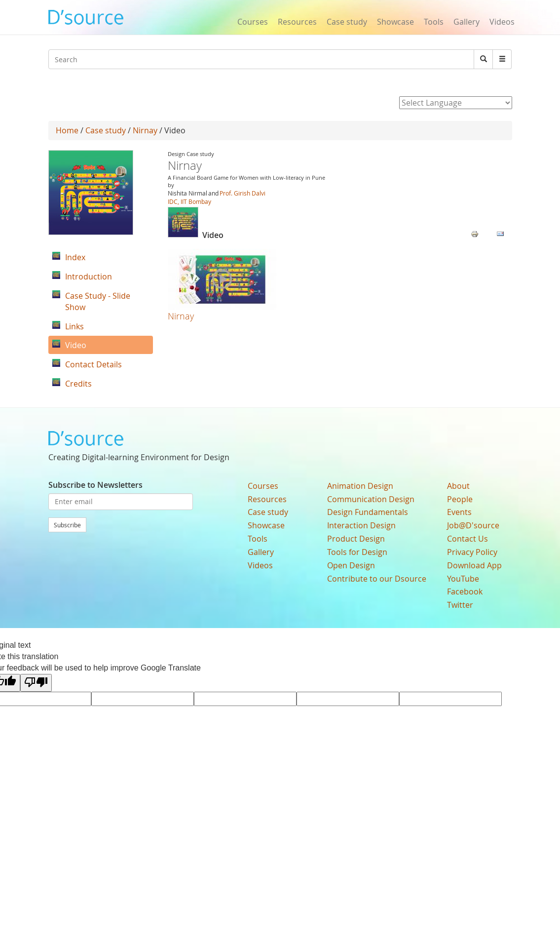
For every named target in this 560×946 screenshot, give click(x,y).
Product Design (356, 539)
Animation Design (360, 486)
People (460, 499)
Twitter (460, 605)
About (458, 486)
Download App (474, 565)
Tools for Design (357, 552)
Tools (434, 22)
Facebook (465, 591)
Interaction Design (361, 525)
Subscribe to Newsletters (95, 485)
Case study (347, 22)
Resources (297, 22)
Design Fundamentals (368, 512)
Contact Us (467, 539)
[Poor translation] (36, 683)
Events (459, 512)
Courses (253, 22)
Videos (502, 22)
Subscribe (67, 525)
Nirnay (145, 130)
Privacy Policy (472, 552)
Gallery (467, 22)
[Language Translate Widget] (456, 103)
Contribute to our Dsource (377, 579)
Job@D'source (473, 525)
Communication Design (371, 499)
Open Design (351, 565)
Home (67, 130)
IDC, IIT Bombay (189, 201)
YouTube (463, 579)
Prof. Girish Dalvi (243, 193)
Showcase (395, 22)
